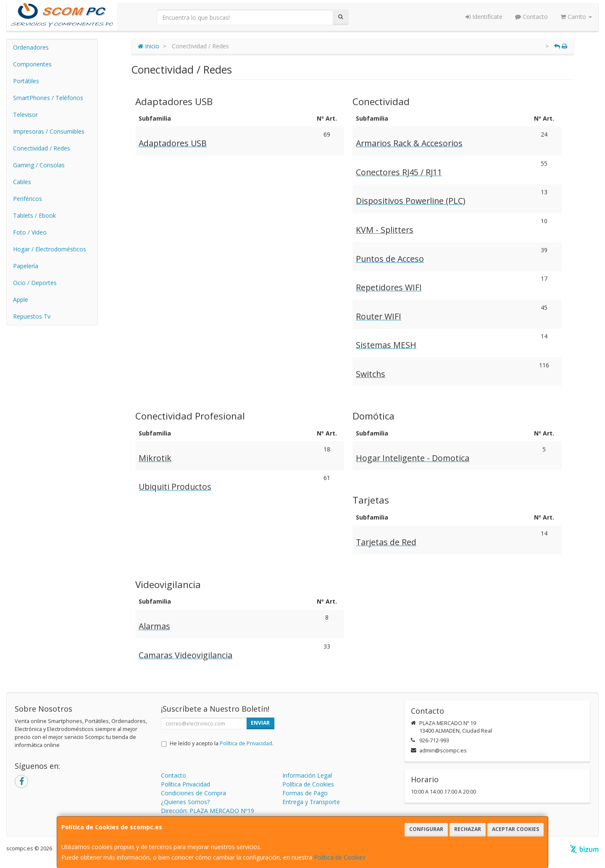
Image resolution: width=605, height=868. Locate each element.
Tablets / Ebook (34, 215)
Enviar (260, 723)
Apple (21, 299)
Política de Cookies (340, 857)
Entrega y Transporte (311, 802)
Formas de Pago (305, 793)
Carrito (576, 17)
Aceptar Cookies (516, 829)
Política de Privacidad (246, 743)
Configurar (426, 829)
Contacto (531, 17)
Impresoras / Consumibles (49, 131)
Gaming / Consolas (39, 165)
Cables (22, 182)
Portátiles (26, 81)
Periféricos (28, 199)
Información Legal (307, 775)
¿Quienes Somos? (185, 802)
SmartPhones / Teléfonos (48, 98)
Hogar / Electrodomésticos (50, 249)
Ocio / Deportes (35, 283)
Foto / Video (30, 232)
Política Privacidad (185, 784)
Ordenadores (31, 47)
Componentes (32, 64)
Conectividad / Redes (42, 148)
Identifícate (484, 17)
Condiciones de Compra (193, 793)
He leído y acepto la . (222, 743)
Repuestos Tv (32, 316)
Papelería (26, 266)
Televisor (25, 115)
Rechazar (468, 829)
